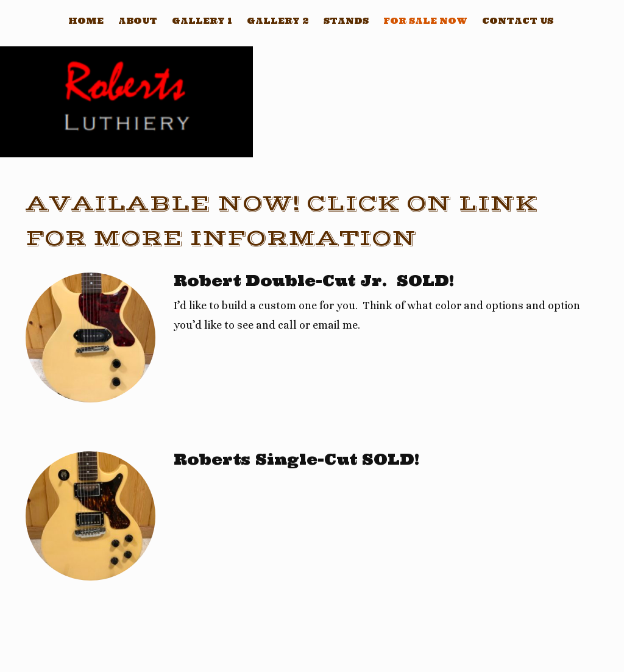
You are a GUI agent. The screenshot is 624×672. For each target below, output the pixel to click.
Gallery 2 (278, 21)
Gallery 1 (202, 21)
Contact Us (518, 21)
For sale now (425, 21)
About (138, 21)
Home (86, 21)
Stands (346, 21)
